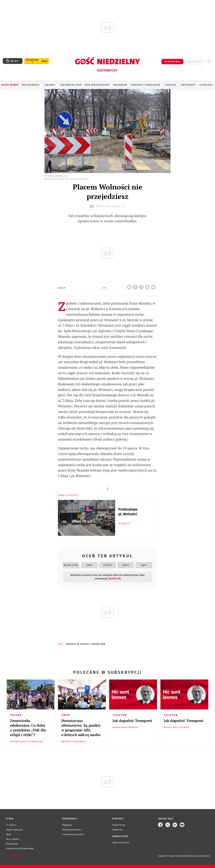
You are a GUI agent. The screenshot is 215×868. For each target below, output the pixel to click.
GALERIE (50, 85)
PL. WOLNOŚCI (83, 644)
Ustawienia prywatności (73, 834)
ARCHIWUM (120, 85)
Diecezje (171, 85)
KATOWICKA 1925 (71, 85)
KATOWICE (71, 644)
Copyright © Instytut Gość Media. (172, 856)
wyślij (154, 286)
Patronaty (188, 85)
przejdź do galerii (107, 206)
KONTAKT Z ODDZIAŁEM (146, 85)
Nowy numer (10, 85)
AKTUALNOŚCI (31, 85)
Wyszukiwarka (209, 61)
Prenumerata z (32, 61)
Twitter (142, 286)
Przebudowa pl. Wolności (128, 512)
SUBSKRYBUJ (172, 62)
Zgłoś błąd (14, 856)
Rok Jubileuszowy (97, 85)
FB (136, 286)
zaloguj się (195, 62)
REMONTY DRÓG (98, 644)
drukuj (148, 286)
